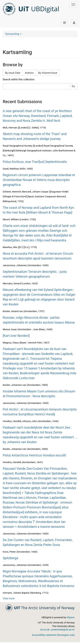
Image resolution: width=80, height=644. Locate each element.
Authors (29, 73)
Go (73, 86)
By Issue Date (13, 73)
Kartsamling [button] (13, 34)
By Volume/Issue (48, 73)
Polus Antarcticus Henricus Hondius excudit (34, 455)
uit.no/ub (45, 630)
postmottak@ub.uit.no (63, 630)
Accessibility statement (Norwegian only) (53, 635)
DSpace (71, 617)
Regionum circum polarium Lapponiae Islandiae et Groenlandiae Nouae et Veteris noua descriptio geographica (39, 180)
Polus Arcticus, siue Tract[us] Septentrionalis (35, 162)
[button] (64, 22)
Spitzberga (10, 558)
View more (9, 598)
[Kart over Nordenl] (16, 336)
